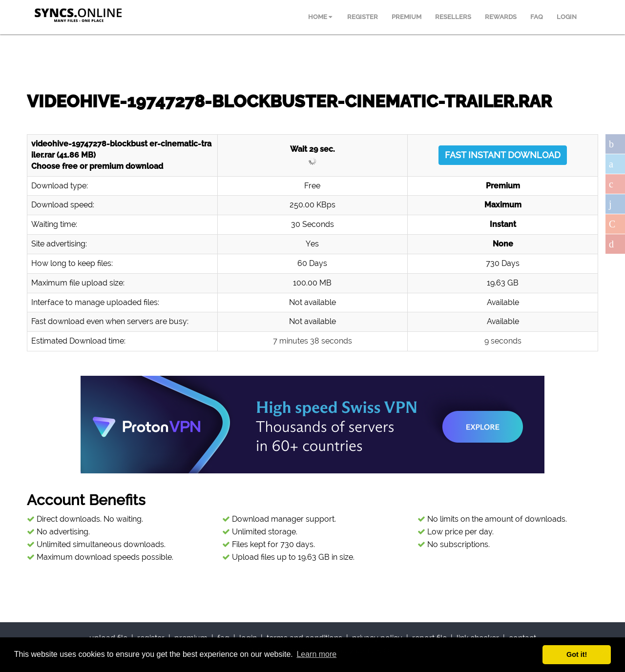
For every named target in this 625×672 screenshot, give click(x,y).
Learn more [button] (316, 654)
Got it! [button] (577, 654)
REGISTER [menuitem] (363, 17)
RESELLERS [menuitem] (453, 17)
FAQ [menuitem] (537, 17)
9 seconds (503, 341)
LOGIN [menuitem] (567, 17)
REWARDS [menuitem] (501, 17)
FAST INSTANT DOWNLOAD (503, 155)
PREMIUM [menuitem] (406, 17)
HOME (320, 17)
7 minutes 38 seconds (312, 341)
